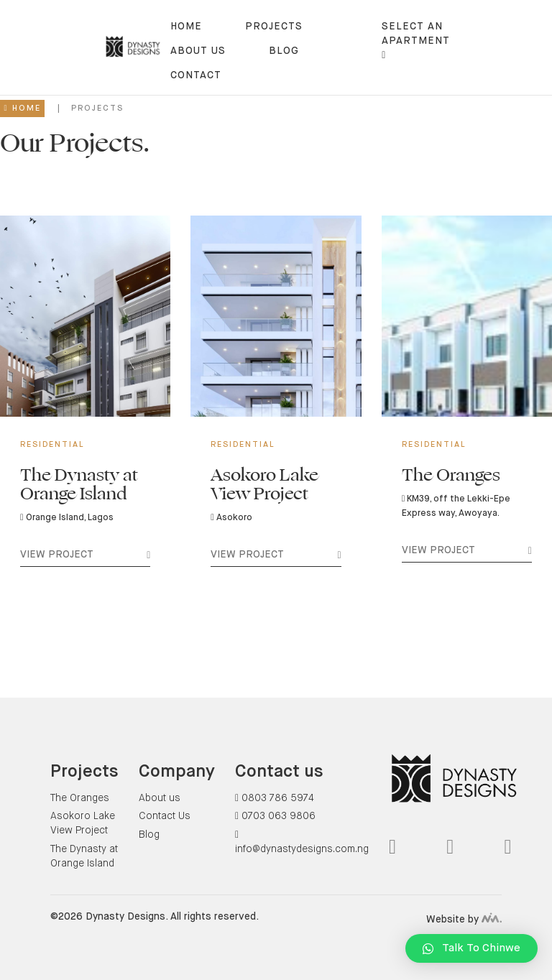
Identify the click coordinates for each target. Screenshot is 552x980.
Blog (149, 835)
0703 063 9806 (275, 816)
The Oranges (80, 798)
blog (284, 51)
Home (186, 27)
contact (196, 75)
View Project (85, 557)
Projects (274, 27)
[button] (471, 948)
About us (198, 51)
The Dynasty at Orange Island (84, 856)
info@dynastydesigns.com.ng (302, 842)
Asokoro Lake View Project (83, 823)
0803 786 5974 (275, 798)
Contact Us (165, 816)
